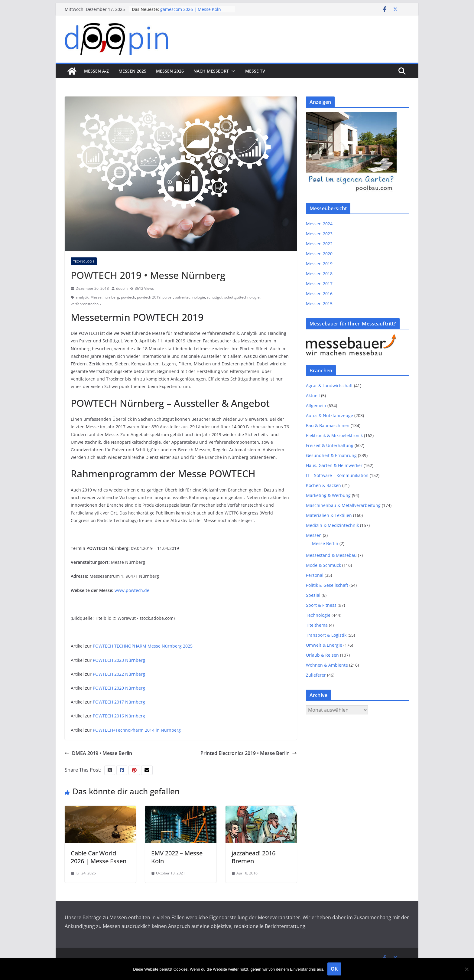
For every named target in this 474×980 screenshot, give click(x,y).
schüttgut (215, 297)
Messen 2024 (319, 224)
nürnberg (111, 297)
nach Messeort (211, 71)
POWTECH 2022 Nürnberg (119, 674)
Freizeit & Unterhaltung (330, 445)
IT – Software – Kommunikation (337, 475)
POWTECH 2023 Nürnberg (119, 660)
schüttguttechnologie (242, 297)
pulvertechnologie (190, 297)
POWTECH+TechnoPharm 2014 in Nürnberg (137, 730)
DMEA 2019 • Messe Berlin (98, 753)
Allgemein (316, 405)
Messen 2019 (319, 264)
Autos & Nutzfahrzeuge (330, 415)
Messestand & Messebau (331, 555)
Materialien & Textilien (329, 515)
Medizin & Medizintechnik (332, 525)
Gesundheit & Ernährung (331, 455)
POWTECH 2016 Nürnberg (119, 716)
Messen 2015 (319, 304)
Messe (96, 297)
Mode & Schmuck (323, 565)
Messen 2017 (319, 284)
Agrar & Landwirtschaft (329, 385)
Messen (314, 535)
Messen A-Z (96, 71)
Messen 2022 (319, 244)
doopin (122, 288)
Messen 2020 (319, 254)
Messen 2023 (319, 234)
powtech (128, 297)
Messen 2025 (132, 71)
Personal (315, 575)
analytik (82, 297)
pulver (168, 297)
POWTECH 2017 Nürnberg (119, 702)
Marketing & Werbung (328, 495)
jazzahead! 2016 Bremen (253, 857)
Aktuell (313, 395)
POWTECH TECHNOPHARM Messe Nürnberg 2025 (143, 646)
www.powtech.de (132, 590)
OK (334, 969)
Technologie (84, 261)
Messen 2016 (319, 294)
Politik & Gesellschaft (327, 585)
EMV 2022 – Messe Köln (177, 857)
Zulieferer (316, 675)
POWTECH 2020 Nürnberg (119, 688)
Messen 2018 (319, 274)
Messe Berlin (325, 543)
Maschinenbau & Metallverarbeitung (343, 505)
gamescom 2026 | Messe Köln (191, 9)
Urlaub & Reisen (322, 655)
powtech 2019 (149, 297)
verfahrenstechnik (86, 304)
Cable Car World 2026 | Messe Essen (99, 857)
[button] (232, 71)
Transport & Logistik (326, 635)
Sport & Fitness (321, 605)
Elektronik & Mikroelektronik (334, 435)
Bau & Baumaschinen (328, 425)
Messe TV (255, 71)
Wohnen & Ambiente (327, 665)
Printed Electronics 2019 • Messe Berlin (249, 753)
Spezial (313, 595)
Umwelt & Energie (324, 645)
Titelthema (317, 625)
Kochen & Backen (323, 485)
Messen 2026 (170, 71)
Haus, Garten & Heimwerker (334, 465)
